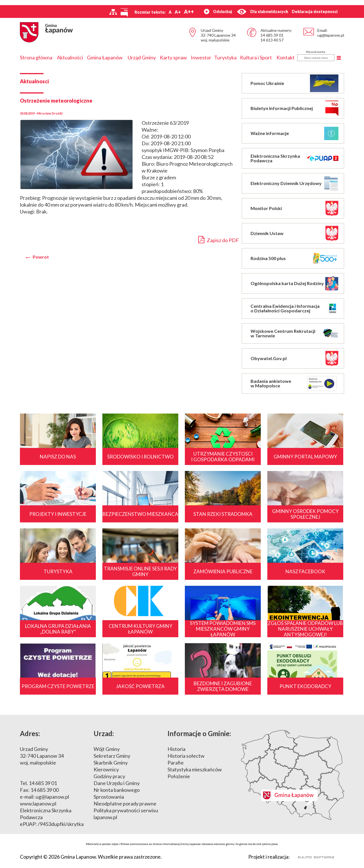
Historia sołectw (186, 756)
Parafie (176, 763)
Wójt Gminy (107, 749)
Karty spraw (173, 57)
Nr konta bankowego (117, 790)
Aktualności (70, 57)
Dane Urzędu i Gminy (117, 783)
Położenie (179, 776)
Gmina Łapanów (105, 57)
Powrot (41, 257)
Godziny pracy (109, 776)
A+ (178, 12)
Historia (176, 749)
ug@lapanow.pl (331, 35)
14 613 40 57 (272, 40)
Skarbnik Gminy (111, 763)
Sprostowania (109, 797)
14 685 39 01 (272, 35)
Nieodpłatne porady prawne (125, 803)
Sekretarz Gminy (112, 756)
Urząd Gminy (142, 57)
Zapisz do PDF (219, 240)
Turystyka (225, 57)
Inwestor (201, 57)
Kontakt (286, 57)
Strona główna (36, 57)
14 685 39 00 (45, 790)
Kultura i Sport (256, 57)
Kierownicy (106, 769)
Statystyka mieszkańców (195, 769)
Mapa (293, 775)
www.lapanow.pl (38, 803)
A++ (189, 12)
